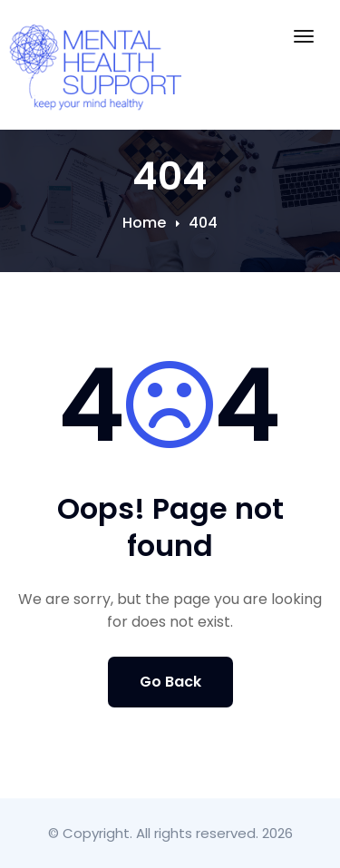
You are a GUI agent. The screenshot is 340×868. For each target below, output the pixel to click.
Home (144, 223)
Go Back (170, 682)
